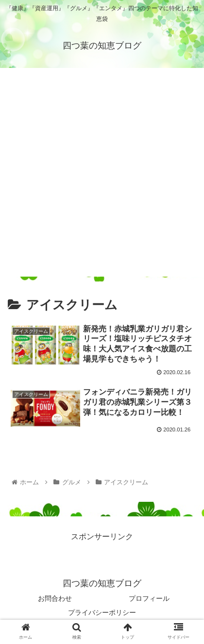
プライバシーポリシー (102, 612)
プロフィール (149, 598)
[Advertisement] (102, 175)
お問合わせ (55, 598)
